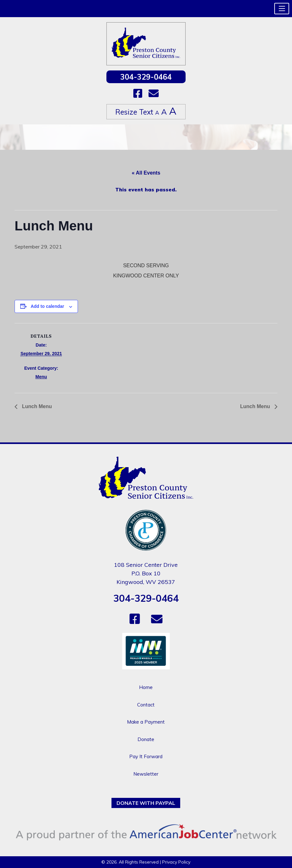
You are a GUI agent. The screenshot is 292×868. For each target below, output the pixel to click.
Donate (146, 739)
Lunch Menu (36, 406)
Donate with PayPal (146, 803)
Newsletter (146, 774)
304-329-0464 (146, 77)
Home (146, 687)
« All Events (146, 173)
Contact (146, 705)
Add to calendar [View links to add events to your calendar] (48, 306)
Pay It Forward (146, 756)
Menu (41, 377)
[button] (282, 9)
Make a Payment (146, 722)
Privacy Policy (176, 862)
